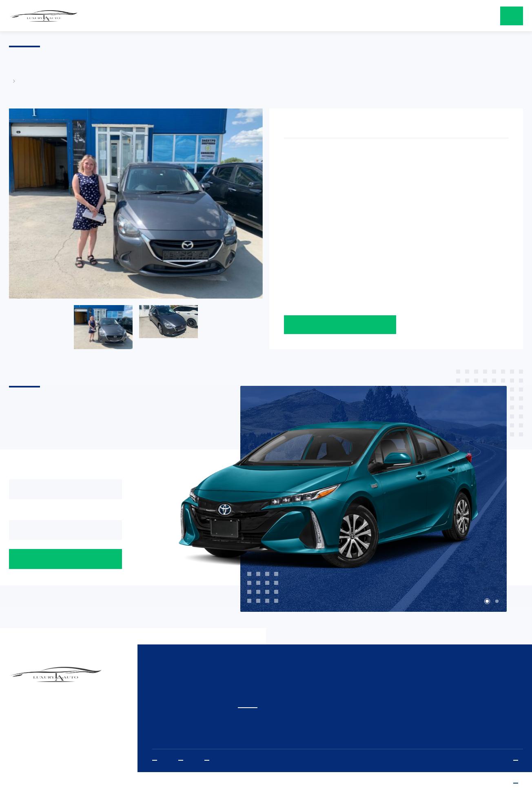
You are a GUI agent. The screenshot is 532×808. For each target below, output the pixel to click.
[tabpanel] (347, 499)
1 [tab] (487, 601)
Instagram (183, 760)
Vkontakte (209, 760)
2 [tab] (497, 601)
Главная (13, 81)
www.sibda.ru (518, 783)
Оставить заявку (340, 325)
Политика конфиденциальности (518, 760)
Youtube (157, 760)
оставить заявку (512, 16)
